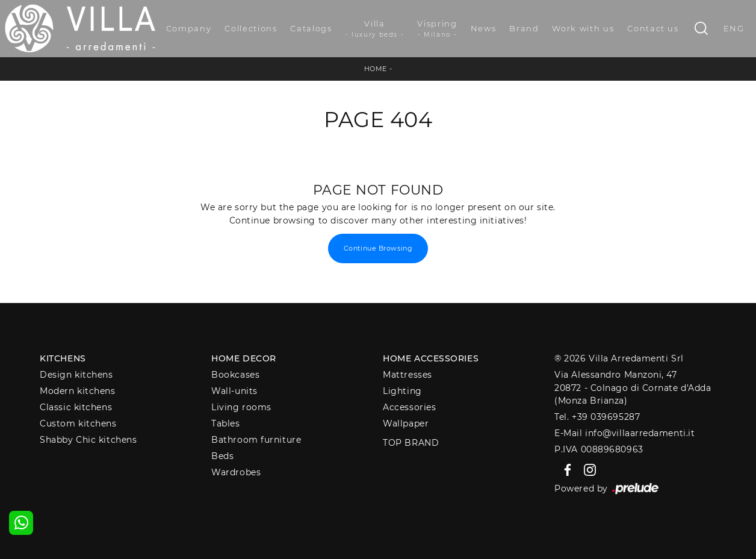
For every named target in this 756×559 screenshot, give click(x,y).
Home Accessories (431, 358)
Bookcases (235, 375)
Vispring (437, 29)
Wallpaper (406, 423)
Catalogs (311, 28)
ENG (734, 28)
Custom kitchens (78, 423)
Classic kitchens (76, 407)
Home (376, 69)
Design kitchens (76, 375)
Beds (222, 456)
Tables (225, 423)
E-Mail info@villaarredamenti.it (624, 433)
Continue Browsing (378, 248)
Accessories (409, 407)
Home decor (244, 358)
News (484, 28)
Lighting (402, 391)
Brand (524, 28)
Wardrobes (236, 472)
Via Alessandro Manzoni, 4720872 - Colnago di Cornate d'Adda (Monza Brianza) (633, 388)
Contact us (653, 28)
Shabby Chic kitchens (88, 440)
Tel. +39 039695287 (597, 417)
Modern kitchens (77, 391)
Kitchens (63, 358)
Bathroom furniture (256, 440)
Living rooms (241, 407)
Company (189, 28)
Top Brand (411, 443)
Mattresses (407, 375)
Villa (375, 29)
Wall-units (234, 391)
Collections (251, 28)
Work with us (583, 28)
